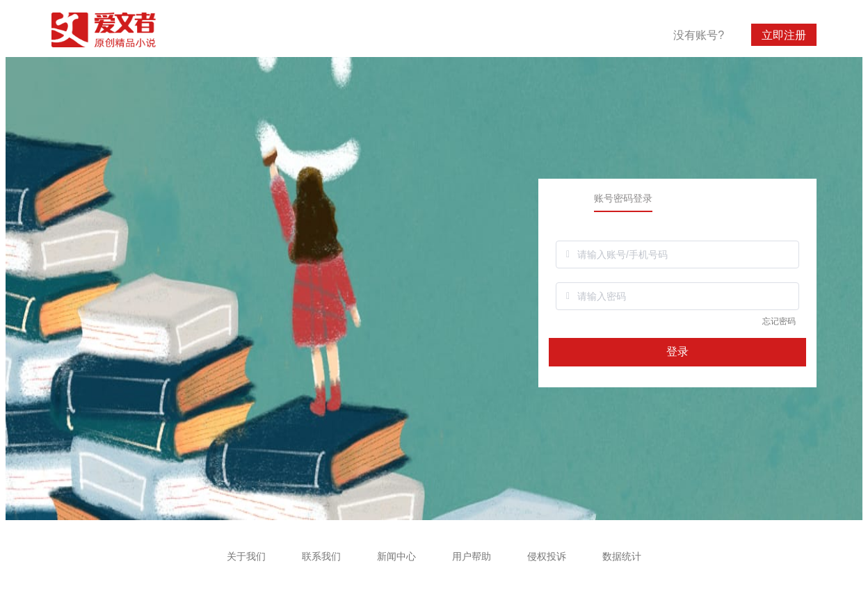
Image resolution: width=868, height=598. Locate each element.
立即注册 (784, 35)
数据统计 (622, 556)
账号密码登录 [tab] (623, 198)
